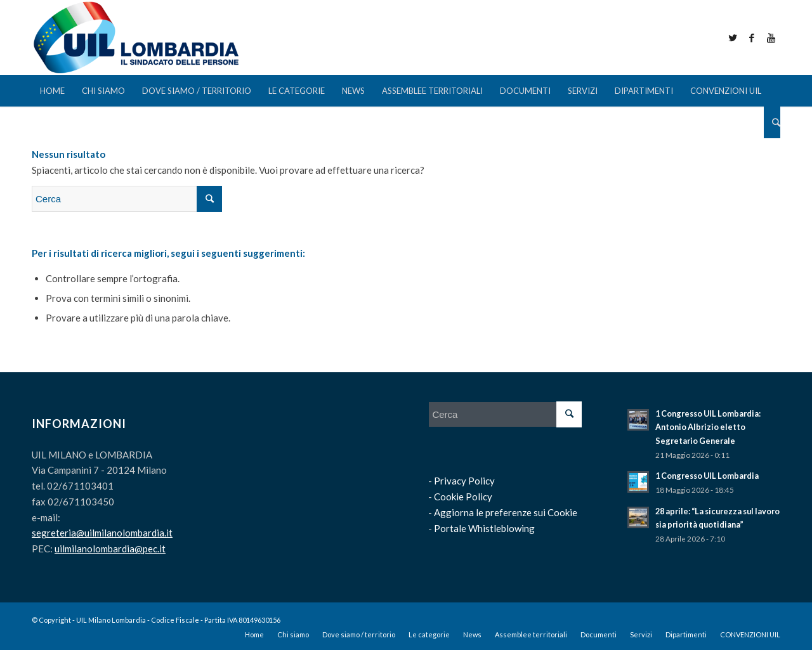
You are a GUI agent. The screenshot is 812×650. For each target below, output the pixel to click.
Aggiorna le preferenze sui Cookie (506, 512)
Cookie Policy (463, 497)
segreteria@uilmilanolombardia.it (102, 533)
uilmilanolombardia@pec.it (110, 549)
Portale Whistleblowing (484, 528)
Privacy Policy (464, 481)
